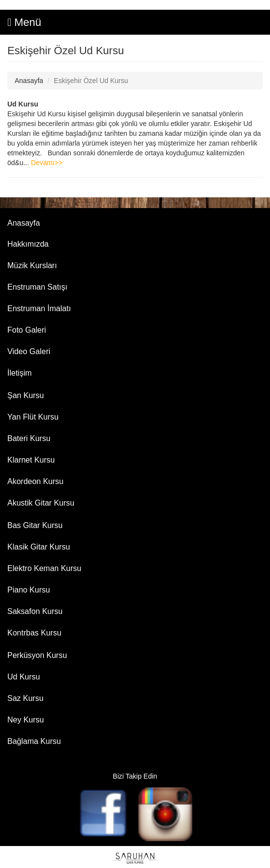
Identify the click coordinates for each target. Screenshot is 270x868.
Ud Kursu (23, 104)
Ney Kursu (26, 720)
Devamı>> (47, 163)
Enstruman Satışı (37, 287)
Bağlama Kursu (34, 741)
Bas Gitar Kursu (35, 525)
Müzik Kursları (32, 265)
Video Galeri (29, 351)
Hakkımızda (28, 244)
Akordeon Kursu (35, 481)
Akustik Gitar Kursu (41, 503)
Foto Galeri (27, 330)
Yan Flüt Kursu (33, 417)
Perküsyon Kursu (37, 655)
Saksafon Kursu (35, 611)
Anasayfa (29, 81)
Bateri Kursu (29, 438)
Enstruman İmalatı (39, 308)
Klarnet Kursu (31, 460)
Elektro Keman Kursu (44, 568)
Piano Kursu (29, 590)
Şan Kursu (26, 395)
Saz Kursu (25, 698)
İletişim (20, 373)
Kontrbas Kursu (34, 633)
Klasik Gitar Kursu (39, 547)
